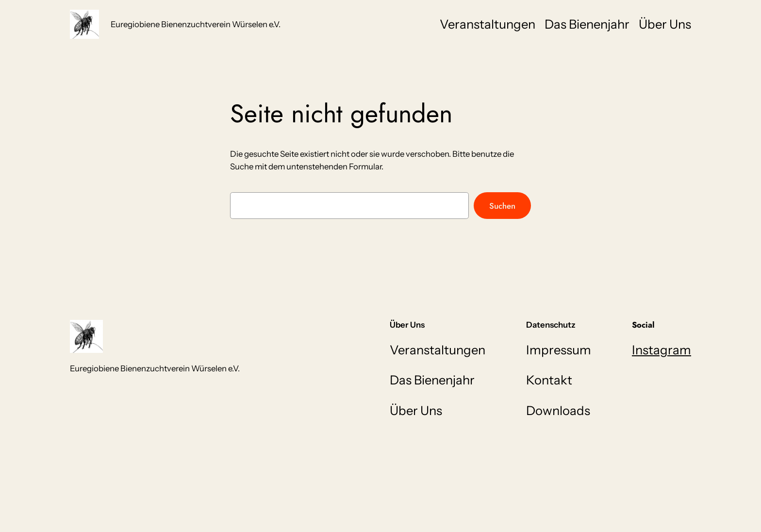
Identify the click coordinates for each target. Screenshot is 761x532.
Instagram (662, 350)
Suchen (502, 206)
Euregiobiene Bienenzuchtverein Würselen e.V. (196, 24)
